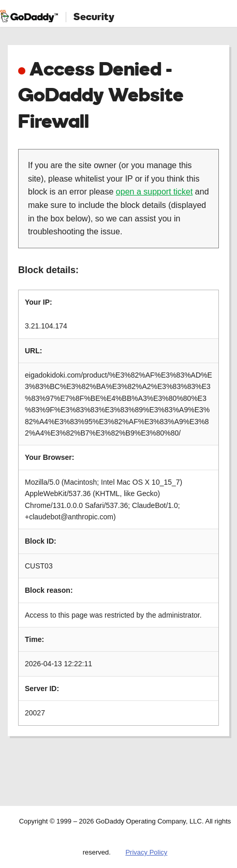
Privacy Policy (146, 852)
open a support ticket (154, 192)
